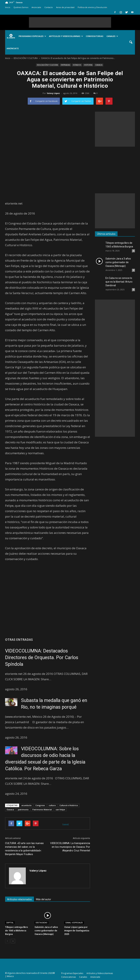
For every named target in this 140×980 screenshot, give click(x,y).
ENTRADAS (65, 65)
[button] (131, 42)
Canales (112, 36)
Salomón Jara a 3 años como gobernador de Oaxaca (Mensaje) (46, 931)
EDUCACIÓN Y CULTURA (47, 65)
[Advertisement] (70, 22)
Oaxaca (10, 809)
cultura (52, 805)
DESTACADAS (41, 923)
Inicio (8, 7)
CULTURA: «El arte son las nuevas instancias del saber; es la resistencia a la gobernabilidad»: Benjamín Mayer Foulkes (24, 849)
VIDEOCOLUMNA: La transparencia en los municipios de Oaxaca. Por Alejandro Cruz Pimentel (70, 847)
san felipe (60, 809)
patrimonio (23, 809)
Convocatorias (95, 36)
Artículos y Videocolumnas (66, 36)
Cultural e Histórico (69, 805)
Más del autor (44, 899)
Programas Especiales (32, 36)
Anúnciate (36, 7)
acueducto (26, 805)
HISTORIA (88, 65)
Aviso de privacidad (65, 7)
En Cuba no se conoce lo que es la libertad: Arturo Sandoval (119, 282)
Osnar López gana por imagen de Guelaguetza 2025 (77, 931)
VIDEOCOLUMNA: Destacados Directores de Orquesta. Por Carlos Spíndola (42, 658)
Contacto (49, 7)
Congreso (40, 805)
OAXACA (99, 65)
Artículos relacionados (19, 899)
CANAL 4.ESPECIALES (74, 923)
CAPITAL (10, 923)
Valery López (53, 93)
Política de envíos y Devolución (92, 7)
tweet (66, 824)
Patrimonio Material (42, 809)
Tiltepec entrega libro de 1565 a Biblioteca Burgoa (16, 931)
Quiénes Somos (21, 7)
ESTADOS (77, 65)
